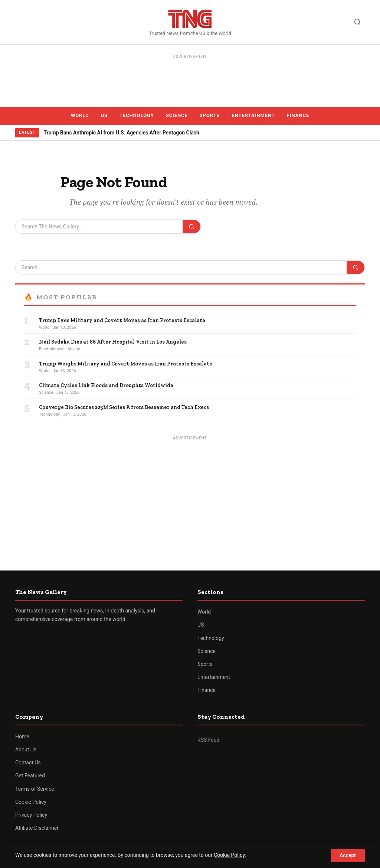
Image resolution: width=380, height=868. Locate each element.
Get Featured (30, 776)
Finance (298, 115)
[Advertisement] (190, 78)
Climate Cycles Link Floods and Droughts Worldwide (106, 385)
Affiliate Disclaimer (37, 828)
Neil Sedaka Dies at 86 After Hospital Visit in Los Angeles (113, 342)
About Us (26, 750)
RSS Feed (208, 740)
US (104, 115)
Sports (210, 115)
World (80, 115)
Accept (348, 855)
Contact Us (28, 763)
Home (22, 737)
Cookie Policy (31, 802)
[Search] (357, 22)
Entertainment (253, 115)
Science (177, 115)
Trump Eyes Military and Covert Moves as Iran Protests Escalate (122, 320)
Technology (137, 115)
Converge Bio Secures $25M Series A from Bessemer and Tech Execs (124, 407)
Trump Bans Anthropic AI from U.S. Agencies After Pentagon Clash (122, 133)
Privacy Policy (31, 815)
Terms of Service (35, 789)
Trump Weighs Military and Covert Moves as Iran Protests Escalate (126, 364)
